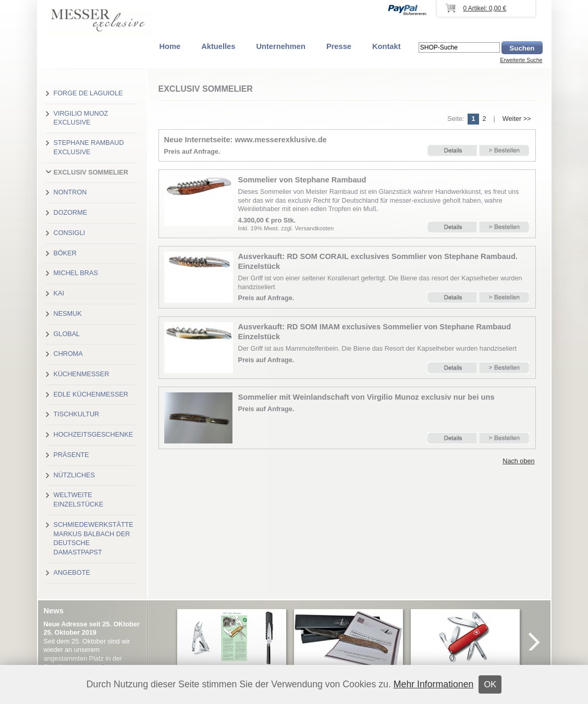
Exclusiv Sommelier (91, 172)
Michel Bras (76, 273)
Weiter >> (517, 119)
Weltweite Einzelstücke (79, 500)
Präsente (71, 455)
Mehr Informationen (434, 684)
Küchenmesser (82, 374)
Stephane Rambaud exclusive (89, 147)
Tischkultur (77, 414)
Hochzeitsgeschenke (94, 435)
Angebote (72, 573)
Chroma (68, 354)
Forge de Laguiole (88, 93)
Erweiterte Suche (521, 60)
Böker (65, 253)
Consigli (69, 233)
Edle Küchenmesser (91, 394)
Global (67, 334)
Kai (59, 293)
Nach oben (518, 461)
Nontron (70, 192)
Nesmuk (68, 314)
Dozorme (71, 213)
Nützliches (74, 475)
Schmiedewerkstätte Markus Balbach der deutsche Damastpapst (94, 539)
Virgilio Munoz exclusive (81, 118)
